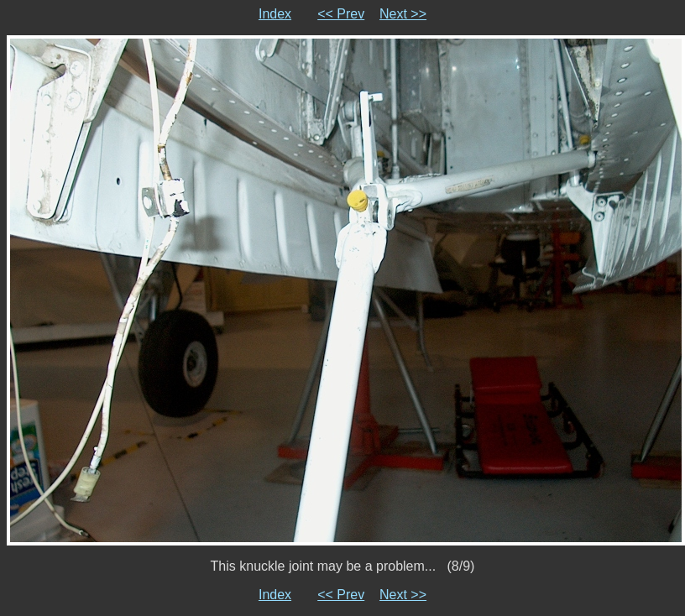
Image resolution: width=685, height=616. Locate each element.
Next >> (403, 14)
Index (275, 14)
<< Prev (341, 14)
